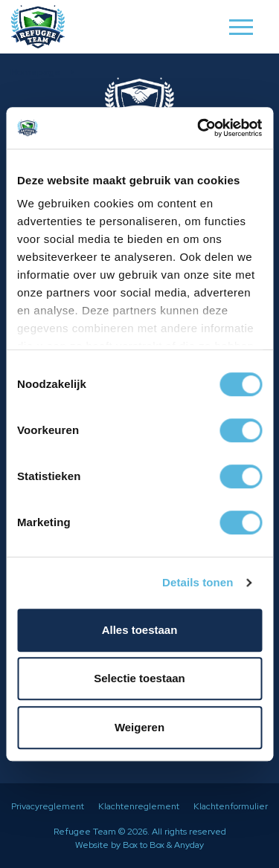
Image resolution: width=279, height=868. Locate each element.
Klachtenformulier (231, 806)
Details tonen (198, 582)
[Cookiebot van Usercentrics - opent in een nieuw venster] (199, 128)
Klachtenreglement (139, 806)
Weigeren (139, 727)
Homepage (35, 72)
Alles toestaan (140, 630)
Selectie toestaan (139, 678)
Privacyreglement (48, 806)
